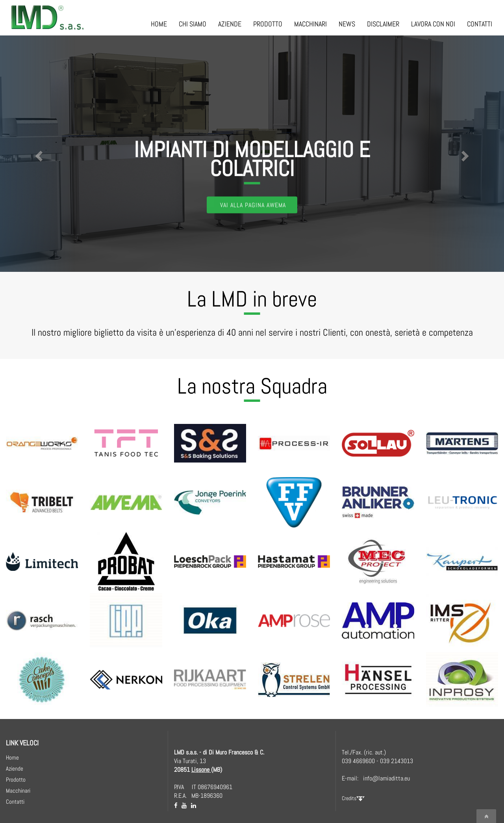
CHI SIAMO (193, 24)
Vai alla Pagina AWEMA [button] (253, 204)
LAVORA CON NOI (433, 24)
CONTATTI (480, 24)
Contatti (15, 802)
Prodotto (16, 779)
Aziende (15, 768)
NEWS (347, 24)
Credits (353, 798)
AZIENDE (230, 24)
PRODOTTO (268, 24)
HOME (159, 24)
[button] (38, 154)
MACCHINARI (310, 24)
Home (12, 757)
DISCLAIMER (383, 24)
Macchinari (18, 790)
